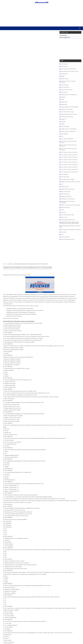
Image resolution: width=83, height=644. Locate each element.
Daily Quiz (64, 94)
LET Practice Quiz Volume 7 (69, 168)
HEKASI (63, 123)
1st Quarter (64, 65)
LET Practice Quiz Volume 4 (69, 161)
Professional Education (68, 221)
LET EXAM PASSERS (67, 140)
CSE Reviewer (65, 89)
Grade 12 (64, 120)
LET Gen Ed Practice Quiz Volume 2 (68, 147)
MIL (62, 185)
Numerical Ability (66, 198)
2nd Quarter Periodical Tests (70, 73)
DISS (62, 101)
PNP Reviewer (65, 209)
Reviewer (64, 233)
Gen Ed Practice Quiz (67, 113)
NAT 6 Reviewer (66, 193)
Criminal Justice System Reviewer (68, 83)
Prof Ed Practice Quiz (68, 216)
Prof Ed (63, 214)
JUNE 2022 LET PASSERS (69, 130)
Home (5, 53)
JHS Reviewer (65, 128)
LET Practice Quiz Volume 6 (69, 166)
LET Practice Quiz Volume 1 (69, 154)
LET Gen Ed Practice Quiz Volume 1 (68, 143)
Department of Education (69, 96)
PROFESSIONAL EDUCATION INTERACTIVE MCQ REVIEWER (69, 224)
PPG (62, 211)
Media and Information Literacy (71, 183)
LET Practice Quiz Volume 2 (69, 156)
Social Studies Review (68, 241)
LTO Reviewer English (68, 181)
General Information (67, 118)
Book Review (65, 80)
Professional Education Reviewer (71, 231)
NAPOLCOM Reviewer (68, 190)
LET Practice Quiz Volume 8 (70, 171)
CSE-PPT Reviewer (67, 91)
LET (62, 138)
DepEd (63, 98)
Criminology (65, 86)
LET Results (65, 176)
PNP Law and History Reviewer (71, 206)
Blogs (63, 78)
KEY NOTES (65, 135)
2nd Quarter (65, 68)
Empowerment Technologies (70, 108)
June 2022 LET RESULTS (68, 133)
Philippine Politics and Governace (67, 203)
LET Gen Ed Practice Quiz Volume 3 (68, 151)
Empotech (64, 106)
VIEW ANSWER (8, 128)
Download (64, 103)
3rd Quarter (65, 75)
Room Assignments (65, 39)
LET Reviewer (65, 178)
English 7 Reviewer (67, 111)
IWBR (63, 125)
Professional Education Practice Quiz (70, 228)
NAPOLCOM (65, 188)
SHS (62, 236)
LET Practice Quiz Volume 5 (69, 163)
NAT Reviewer (65, 195)
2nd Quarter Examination (69, 70)
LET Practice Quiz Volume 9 (69, 173)
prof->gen (64, 219)
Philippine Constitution (68, 200)
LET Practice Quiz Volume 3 (69, 158)
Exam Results (63, 37)
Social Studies (65, 238)
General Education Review (69, 116)
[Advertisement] (41, 16)
